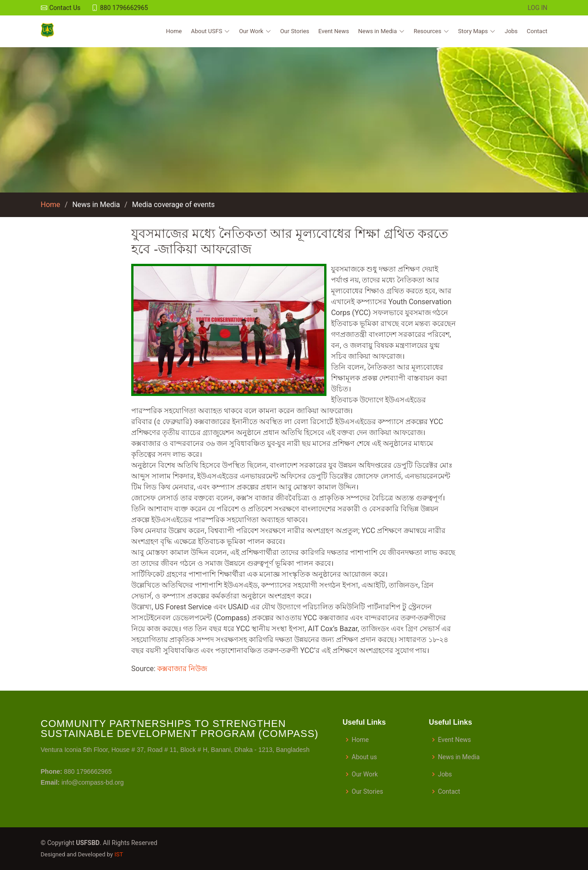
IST (119, 854)
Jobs (511, 31)
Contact (537, 31)
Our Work (365, 774)
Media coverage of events (173, 205)
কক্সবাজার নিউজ (182, 669)
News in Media (96, 205)
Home (174, 31)
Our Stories (295, 31)
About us (365, 757)
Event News (334, 31)
